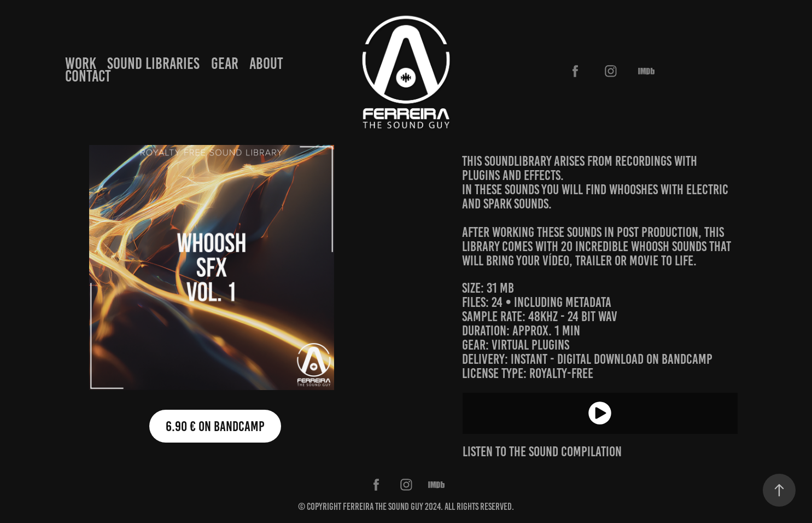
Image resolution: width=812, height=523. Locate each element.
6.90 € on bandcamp (215, 426)
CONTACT (88, 76)
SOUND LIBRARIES (153, 63)
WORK (81, 63)
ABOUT (266, 63)
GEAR (225, 63)
